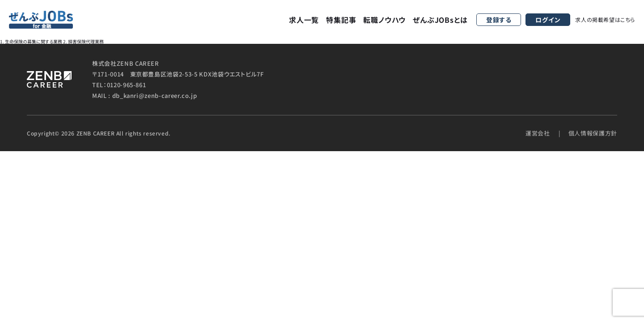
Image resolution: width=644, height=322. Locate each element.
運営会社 (538, 133)
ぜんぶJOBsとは (440, 20)
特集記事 (341, 20)
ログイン (548, 20)
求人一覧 (304, 20)
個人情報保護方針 (593, 133)
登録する (499, 20)
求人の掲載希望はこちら (605, 19)
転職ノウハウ (384, 20)
